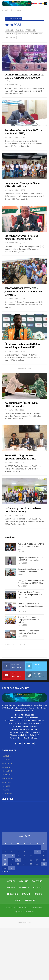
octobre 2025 (11, 37)
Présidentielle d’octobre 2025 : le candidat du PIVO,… (23, 132)
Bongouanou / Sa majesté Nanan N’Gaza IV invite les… (22, 185)
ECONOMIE (8, 771)
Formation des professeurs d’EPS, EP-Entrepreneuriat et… (31, 593)
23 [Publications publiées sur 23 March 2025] (5, 864)
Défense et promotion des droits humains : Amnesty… (23, 510)
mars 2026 (19, 30)
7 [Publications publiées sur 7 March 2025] (37, 852)
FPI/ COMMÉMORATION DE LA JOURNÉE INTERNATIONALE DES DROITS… (23, 292)
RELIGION (7, 775)
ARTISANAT (8, 794)
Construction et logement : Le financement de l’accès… (30, 570)
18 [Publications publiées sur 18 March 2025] (18, 860)
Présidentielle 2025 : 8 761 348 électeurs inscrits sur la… (21, 237)
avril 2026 (9, 30)
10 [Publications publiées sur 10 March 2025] (12, 856)
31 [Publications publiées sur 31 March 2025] (12, 868)
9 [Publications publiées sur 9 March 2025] (5, 856)
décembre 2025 (23, 34)
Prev (8, 645)
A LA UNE (7, 760)
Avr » (9, 872)
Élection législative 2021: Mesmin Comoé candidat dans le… (30, 606)
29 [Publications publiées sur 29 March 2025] (44, 864)
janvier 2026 (10, 34)
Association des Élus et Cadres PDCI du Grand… (21, 405)
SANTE (6, 790)
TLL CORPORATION (26, 912)
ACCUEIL (7, 756)
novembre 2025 (36, 34)
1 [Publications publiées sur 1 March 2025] (44, 847)
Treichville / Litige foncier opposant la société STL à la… (21, 457)
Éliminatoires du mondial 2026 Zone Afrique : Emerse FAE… (22, 346)
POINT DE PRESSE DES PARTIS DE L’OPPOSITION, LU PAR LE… (31, 547)
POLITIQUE (8, 764)
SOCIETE (7, 767)
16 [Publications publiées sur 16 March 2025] (5, 860)
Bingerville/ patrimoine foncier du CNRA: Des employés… (30, 559)
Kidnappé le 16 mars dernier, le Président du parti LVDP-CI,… (31, 582)
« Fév (4, 872)
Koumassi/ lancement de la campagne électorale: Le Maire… (29, 620)
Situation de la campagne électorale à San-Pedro (28, 632)
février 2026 (30, 30)
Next (15, 645)
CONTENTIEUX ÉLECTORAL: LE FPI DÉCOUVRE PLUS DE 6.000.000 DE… (24, 78)
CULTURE (7, 782)
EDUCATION (8, 779)
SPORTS (7, 786)
